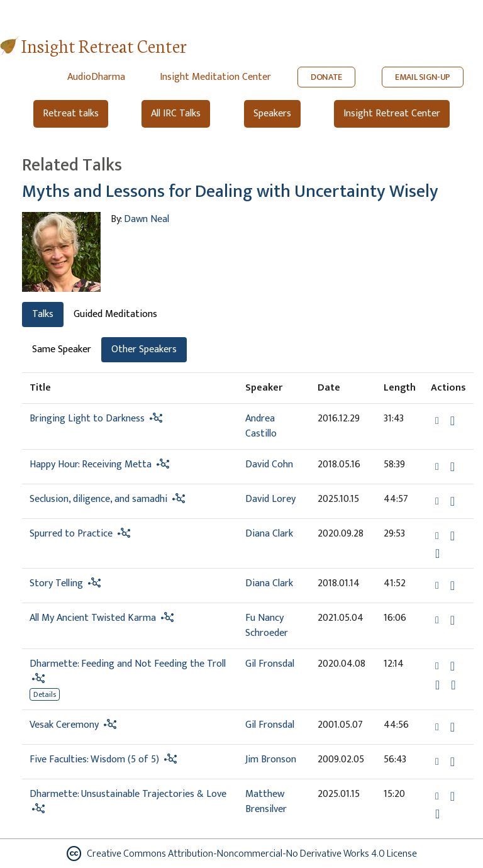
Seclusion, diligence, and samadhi (98, 499)
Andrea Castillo (261, 426)
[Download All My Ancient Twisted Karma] (452, 620)
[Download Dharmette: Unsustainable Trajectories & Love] (452, 796)
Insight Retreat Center (104, 45)
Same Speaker (62, 349)
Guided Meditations (115, 314)
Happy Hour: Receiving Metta (91, 465)
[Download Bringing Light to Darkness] (452, 421)
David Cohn (269, 465)
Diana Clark (269, 534)
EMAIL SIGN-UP (423, 77)
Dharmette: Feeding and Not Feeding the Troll (128, 664)
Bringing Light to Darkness (87, 419)
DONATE (326, 77)
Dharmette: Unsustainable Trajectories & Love (128, 794)
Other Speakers (144, 349)
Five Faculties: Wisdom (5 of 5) (94, 759)
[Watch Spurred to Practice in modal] (437, 554)
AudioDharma (96, 77)
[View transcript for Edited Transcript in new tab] (453, 685)
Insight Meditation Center (215, 77)
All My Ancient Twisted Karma (93, 618)
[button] (438, 420)
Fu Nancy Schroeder (267, 626)
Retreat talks (71, 114)
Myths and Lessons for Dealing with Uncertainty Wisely (230, 192)
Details (45, 694)
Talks (43, 314)
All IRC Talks (176, 114)
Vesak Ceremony (64, 725)
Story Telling (56, 583)
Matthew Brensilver (266, 802)
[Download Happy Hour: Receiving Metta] (452, 467)
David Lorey (270, 499)
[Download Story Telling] (452, 586)
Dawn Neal (147, 219)
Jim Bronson (271, 759)
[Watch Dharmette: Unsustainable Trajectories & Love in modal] (437, 814)
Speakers (272, 114)
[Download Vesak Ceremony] (452, 727)
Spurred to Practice (71, 534)
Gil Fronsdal (270, 664)
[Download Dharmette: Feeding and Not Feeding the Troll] (452, 666)
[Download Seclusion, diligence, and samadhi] (452, 501)
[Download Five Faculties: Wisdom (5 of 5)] (452, 762)
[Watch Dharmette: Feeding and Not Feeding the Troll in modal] (437, 685)
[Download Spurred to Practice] (452, 536)
